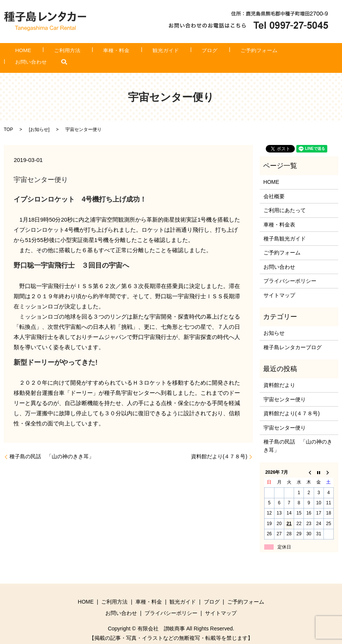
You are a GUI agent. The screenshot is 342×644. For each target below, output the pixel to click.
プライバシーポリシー (290, 269)
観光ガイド (157, 52)
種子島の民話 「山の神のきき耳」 (52, 445)
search (305, 52)
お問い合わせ (277, 52)
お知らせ (39, 118)
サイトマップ (279, 283)
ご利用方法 (79, 52)
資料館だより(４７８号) (219, 445)
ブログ (191, 52)
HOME (45, 52)
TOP (8, 118)
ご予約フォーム (230, 52)
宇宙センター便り (285, 388)
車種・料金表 (279, 213)
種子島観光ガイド (285, 227)
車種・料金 (118, 52)
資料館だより (279, 374)
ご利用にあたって (285, 199)
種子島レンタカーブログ (293, 336)
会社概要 (274, 185)
